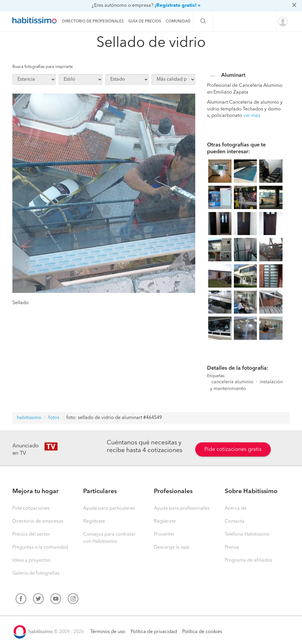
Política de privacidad (154, 632)
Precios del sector (31, 534)
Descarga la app (172, 547)
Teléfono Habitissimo (247, 534)
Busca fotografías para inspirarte (43, 67)
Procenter (164, 534)
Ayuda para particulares (109, 508)
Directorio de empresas (38, 521)
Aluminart (233, 75)
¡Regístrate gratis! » (178, 6)
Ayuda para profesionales (182, 508)
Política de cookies (202, 632)
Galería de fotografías (36, 573)
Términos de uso (108, 632)
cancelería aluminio (232, 382)
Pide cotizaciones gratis (233, 449)
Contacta (235, 521)
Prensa (232, 547)
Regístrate (94, 521)
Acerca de (236, 508)
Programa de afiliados (248, 560)
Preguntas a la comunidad (40, 547)
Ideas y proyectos (31, 560)
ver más (252, 116)
